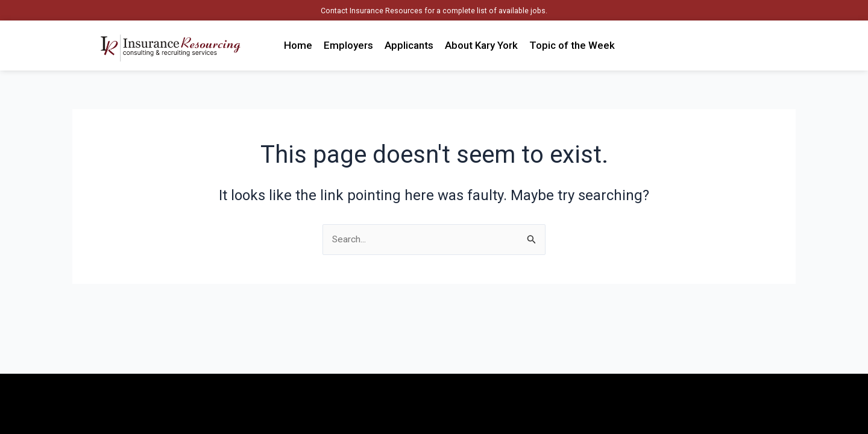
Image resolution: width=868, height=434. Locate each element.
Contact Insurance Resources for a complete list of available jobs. (434, 10)
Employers (348, 45)
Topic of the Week (572, 45)
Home (298, 45)
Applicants (409, 45)
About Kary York (481, 45)
